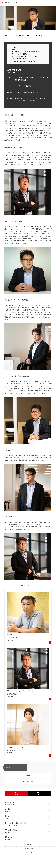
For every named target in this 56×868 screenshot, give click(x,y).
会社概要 (29, 844)
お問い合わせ (29, 852)
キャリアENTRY (39, 793)
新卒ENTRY (17, 793)
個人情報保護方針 (29, 848)
